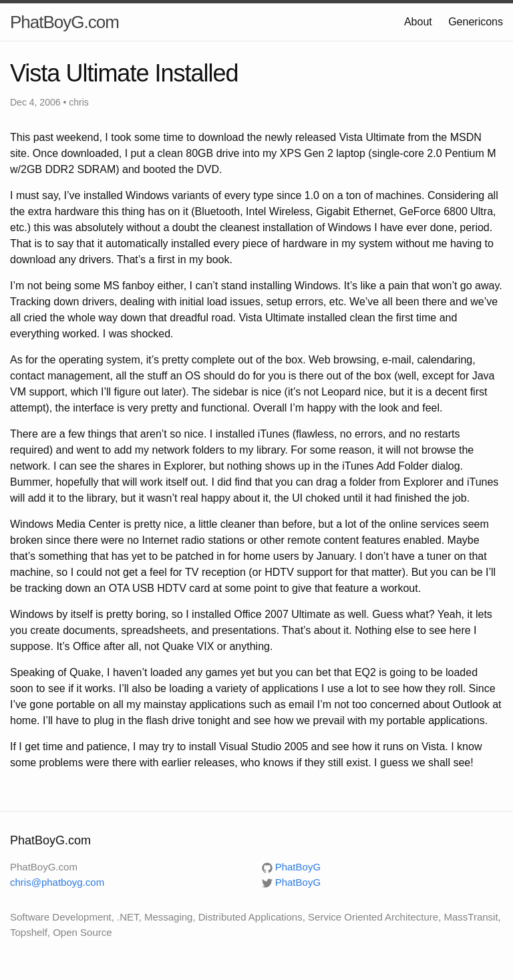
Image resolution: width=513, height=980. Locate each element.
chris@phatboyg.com (57, 882)
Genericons (476, 22)
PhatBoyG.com (64, 22)
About (418, 22)
